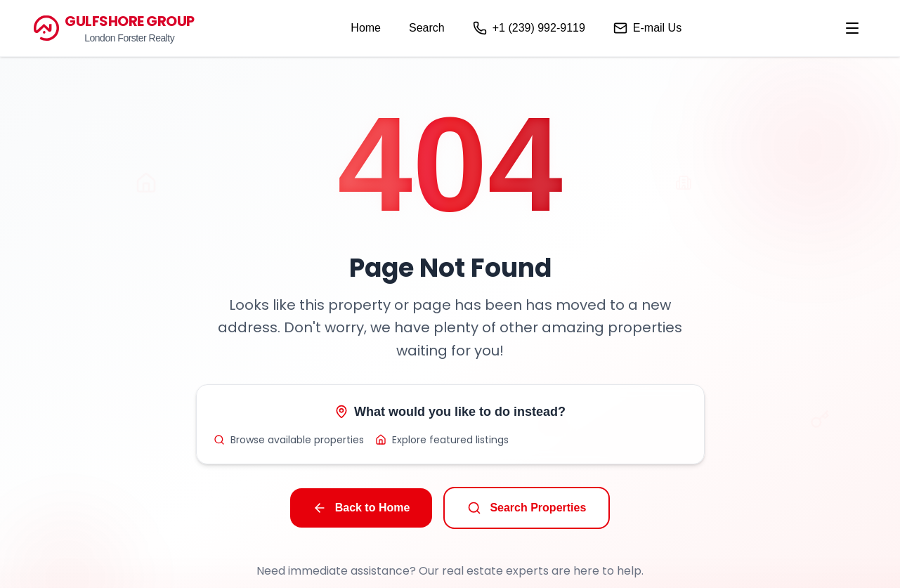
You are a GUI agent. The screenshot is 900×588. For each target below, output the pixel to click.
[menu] (852, 28)
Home (366, 28)
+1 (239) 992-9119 (529, 28)
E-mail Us (647, 28)
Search (427, 28)
